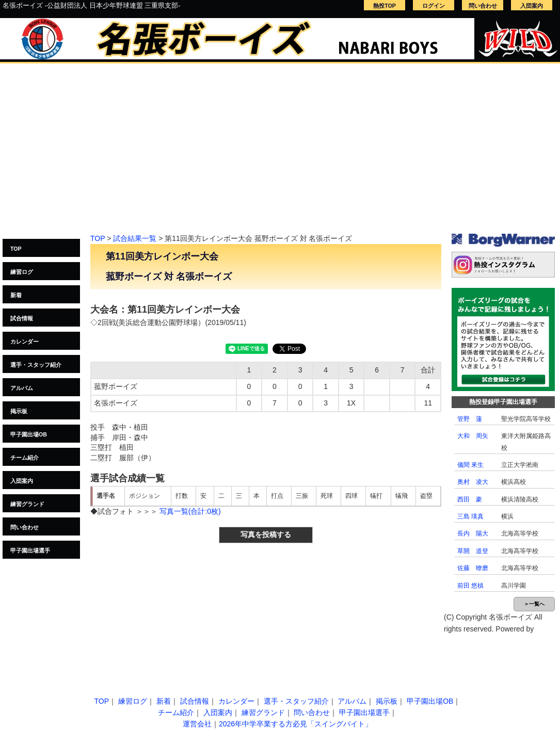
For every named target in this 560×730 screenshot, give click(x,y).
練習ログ (22, 272)
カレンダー (25, 342)
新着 (16, 295)
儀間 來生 (470, 465)
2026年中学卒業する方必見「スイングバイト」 (295, 724)
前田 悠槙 (470, 586)
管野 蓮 (470, 419)
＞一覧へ (534, 604)
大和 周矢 (473, 436)
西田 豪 (470, 499)
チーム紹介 (25, 458)
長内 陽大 (473, 533)
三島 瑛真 (470, 516)
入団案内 (532, 6)
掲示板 (19, 411)
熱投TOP (385, 6)
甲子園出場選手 (30, 550)
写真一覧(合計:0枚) (190, 511)
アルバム (22, 388)
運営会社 (197, 724)
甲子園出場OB (29, 434)
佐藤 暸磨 (473, 568)
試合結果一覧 (135, 238)
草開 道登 (473, 551)
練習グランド (27, 504)
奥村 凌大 (473, 482)
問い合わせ (483, 6)
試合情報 (22, 318)
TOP (16, 249)
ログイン (434, 6)
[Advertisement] (280, 154)
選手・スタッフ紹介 (36, 365)
